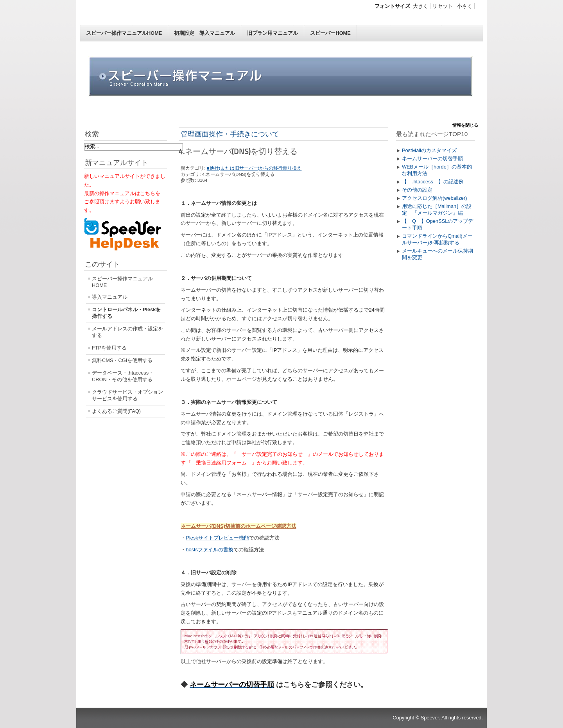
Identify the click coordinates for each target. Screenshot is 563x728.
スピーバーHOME (330, 33)
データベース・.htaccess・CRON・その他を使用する (123, 376)
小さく (465, 6)
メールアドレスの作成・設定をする (127, 332)
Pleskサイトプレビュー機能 (217, 538)
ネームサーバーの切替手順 (432, 159)
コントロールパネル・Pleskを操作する (126, 313)
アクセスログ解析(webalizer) (435, 198)
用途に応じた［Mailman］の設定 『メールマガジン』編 (437, 210)
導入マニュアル (110, 297)
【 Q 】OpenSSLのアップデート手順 (437, 224)
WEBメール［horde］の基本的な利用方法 (437, 170)
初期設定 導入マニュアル (204, 33)
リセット (443, 6)
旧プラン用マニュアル (273, 33)
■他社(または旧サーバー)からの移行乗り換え (254, 168)
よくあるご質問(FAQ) (116, 411)
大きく (420, 6)
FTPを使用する (109, 348)
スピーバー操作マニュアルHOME (124, 33)
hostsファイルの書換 (210, 550)
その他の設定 (417, 190)
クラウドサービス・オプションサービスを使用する (127, 395)
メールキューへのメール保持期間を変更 (437, 254)
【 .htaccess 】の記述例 (433, 182)
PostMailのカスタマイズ (429, 150)
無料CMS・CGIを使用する (122, 360)
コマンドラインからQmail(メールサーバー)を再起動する (437, 239)
